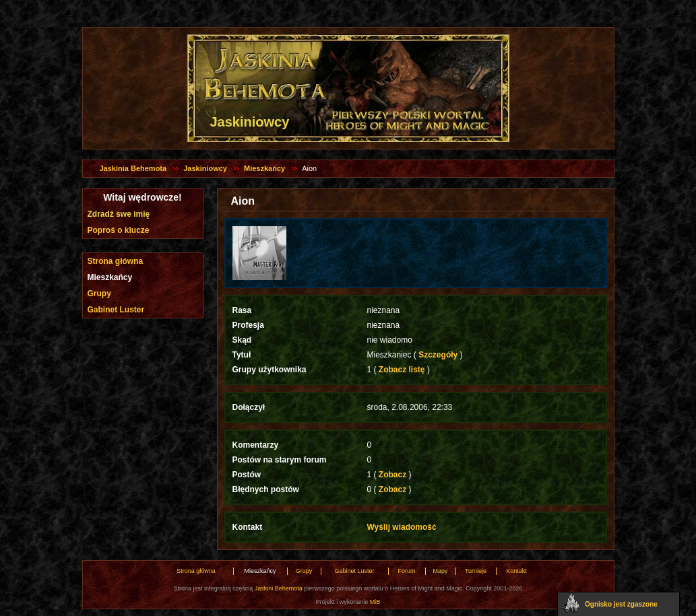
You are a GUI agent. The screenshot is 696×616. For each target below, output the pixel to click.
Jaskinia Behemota (133, 168)
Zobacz (393, 475)
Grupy (99, 294)
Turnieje (476, 571)
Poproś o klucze (119, 230)
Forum (406, 571)
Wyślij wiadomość (402, 527)
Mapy (440, 571)
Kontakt (516, 571)
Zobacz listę (402, 370)
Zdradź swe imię (119, 214)
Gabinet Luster (116, 310)
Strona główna (116, 261)
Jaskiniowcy (205, 168)
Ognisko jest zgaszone (621, 604)
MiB (375, 602)
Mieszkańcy (264, 168)
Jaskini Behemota (279, 588)
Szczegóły (438, 355)
